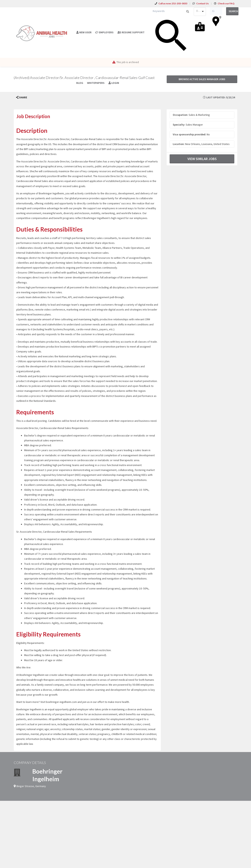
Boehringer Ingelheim (47, 775)
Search (233, 11)
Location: (179, 144)
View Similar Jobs (202, 159)
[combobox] (200, 12)
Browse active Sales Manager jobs (202, 79)
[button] (22, 97)
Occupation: (180, 115)
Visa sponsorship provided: (189, 134)
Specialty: (179, 125)
